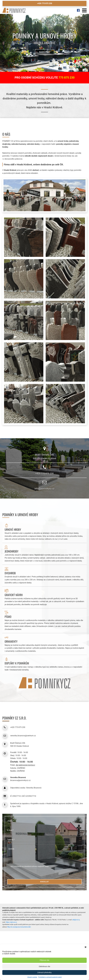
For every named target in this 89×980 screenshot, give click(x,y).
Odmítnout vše (44, 966)
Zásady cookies (32, 977)
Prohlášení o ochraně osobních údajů (50, 977)
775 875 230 (67, 78)
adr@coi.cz (76, 920)
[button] (86, 947)
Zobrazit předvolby (44, 972)
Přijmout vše (45, 960)
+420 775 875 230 (45, 3)
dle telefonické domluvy (25, 765)
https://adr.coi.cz (11, 922)
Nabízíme (45, 52)
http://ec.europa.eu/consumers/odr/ (19, 927)
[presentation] (22, 873)
